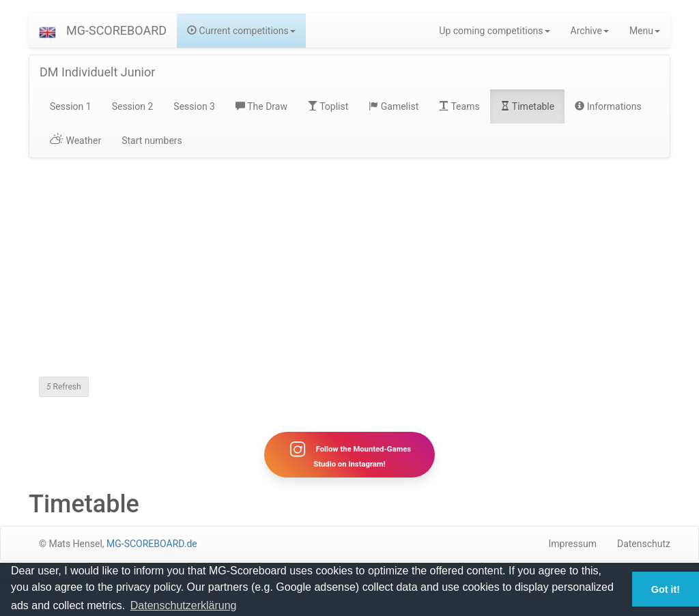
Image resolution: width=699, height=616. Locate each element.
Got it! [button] (666, 589)
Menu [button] (645, 31)
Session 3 (194, 106)
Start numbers (152, 141)
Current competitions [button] (241, 31)
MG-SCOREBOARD (116, 30)
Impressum (573, 544)
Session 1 (71, 106)
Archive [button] (590, 31)
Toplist (328, 106)
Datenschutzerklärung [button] (184, 605)
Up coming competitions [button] (494, 31)
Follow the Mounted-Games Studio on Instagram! (349, 454)
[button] (47, 31)
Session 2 (133, 106)
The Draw (261, 106)
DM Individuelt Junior (97, 72)
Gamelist (394, 106)
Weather (75, 141)
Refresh (64, 387)
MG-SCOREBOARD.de (152, 544)
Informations (608, 106)
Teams (459, 106)
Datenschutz (644, 544)
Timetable (528, 106)
